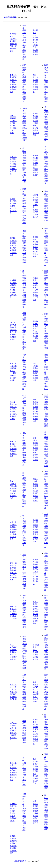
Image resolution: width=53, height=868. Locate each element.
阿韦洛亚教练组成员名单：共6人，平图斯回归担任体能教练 (36, 331)
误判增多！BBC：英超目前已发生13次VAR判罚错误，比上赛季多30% (35, 42)
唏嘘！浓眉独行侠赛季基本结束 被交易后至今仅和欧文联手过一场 (46, 732)
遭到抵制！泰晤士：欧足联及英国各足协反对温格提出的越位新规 (46, 771)
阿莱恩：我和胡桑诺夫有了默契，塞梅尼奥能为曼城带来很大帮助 (46, 331)
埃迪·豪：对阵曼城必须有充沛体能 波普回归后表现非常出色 (46, 206)
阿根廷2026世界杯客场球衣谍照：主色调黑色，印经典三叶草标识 (24, 206)
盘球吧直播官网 (20, 861)
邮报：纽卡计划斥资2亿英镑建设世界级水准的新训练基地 (13, 449)
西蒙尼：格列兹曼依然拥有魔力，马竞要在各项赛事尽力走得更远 (24, 572)
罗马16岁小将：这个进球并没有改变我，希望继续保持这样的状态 (35, 732)
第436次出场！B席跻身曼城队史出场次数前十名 (36, 652)
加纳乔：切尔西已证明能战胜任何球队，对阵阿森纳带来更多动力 (24, 612)
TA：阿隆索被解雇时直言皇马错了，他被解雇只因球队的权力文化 (46, 531)
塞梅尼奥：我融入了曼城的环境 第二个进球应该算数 (13, 206)
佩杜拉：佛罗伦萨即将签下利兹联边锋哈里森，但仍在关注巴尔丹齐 (35, 771)
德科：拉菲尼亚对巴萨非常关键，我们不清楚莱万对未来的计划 (13, 692)
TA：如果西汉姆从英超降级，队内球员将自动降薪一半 (24, 410)
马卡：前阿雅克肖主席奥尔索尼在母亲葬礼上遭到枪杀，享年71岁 (24, 165)
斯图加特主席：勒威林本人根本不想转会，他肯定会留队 (35, 247)
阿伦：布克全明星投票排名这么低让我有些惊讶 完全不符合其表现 (46, 812)
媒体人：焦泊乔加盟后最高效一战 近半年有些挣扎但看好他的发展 (46, 692)
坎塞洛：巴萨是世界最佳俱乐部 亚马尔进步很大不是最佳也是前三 (46, 652)
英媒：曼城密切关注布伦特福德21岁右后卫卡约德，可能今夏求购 (46, 449)
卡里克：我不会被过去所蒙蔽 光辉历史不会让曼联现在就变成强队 (24, 42)
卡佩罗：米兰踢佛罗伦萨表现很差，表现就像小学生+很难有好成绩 (25, 372)
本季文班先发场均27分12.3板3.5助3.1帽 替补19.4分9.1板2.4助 (36, 692)
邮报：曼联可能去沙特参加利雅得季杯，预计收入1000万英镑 (24, 490)
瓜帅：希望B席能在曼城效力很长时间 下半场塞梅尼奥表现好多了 (47, 124)
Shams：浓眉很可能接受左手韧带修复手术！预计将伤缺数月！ (13, 652)
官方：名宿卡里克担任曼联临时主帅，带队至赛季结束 (24, 531)
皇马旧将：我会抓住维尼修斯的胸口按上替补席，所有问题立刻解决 (35, 572)
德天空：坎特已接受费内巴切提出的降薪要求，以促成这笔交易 (46, 612)
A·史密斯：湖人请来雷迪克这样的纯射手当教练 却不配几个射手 (24, 692)
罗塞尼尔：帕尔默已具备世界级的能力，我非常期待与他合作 (35, 165)
